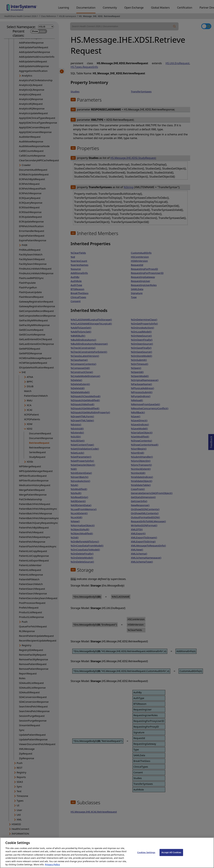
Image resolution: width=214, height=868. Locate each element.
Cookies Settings (146, 856)
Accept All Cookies (171, 856)
